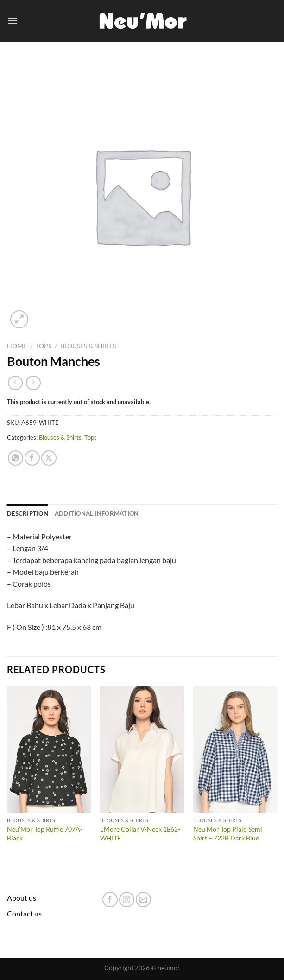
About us (22, 898)
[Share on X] (49, 458)
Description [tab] (28, 513)
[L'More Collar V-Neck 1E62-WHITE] (142, 749)
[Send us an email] (143, 900)
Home (17, 346)
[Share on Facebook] (32, 458)
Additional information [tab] (97, 513)
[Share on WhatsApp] (16, 458)
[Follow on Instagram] (127, 900)
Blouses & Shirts (88, 346)
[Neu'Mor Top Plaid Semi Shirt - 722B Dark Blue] (235, 749)
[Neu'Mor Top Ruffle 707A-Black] (49, 749)
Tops (44, 346)
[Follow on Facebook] (110, 900)
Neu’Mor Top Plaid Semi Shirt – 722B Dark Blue (228, 833)
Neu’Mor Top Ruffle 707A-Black (45, 833)
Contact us (24, 913)
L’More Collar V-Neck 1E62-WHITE (140, 833)
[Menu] (13, 21)
